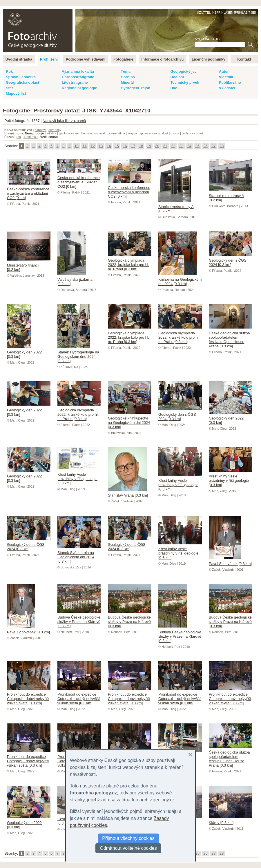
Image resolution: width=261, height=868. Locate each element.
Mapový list (16, 93)
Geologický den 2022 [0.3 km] (24, 352)
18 (141, 146)
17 (133, 146)
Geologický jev (183, 71)
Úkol (174, 88)
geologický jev (69, 133)
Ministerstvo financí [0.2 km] (29, 265)
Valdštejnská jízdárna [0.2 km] (75, 279)
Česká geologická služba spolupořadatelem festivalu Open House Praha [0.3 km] (231, 337)
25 (197, 146)
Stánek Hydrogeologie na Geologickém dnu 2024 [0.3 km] (78, 354)
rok (19, 137)
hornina (86, 133)
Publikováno (230, 82)
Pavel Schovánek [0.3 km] (230, 561)
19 (149, 146)
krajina (132, 133)
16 (125, 146)
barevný (40, 130)
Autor (224, 71)
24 (189, 146)
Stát (9, 88)
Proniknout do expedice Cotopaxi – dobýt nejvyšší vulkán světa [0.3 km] (29, 696)
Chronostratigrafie (78, 77)
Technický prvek (185, 82)
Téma (125, 71)
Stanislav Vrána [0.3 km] (128, 493)
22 (173, 146)
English (66, 12)
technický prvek (193, 133)
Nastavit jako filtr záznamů (64, 121)
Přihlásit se (245, 13)
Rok (9, 71)
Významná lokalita (78, 71)
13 (101, 146)
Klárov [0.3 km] (231, 820)
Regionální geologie (79, 88)
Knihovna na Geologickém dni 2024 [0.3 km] (180, 279)
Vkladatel (227, 88)
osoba (175, 133)
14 (109, 146)
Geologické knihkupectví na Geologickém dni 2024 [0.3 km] (130, 420)
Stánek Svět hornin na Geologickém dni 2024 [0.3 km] (79, 555)
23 (181, 146)
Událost (177, 77)
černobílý (55, 130)
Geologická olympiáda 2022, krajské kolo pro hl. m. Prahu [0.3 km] (130, 262)
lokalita (51, 133)
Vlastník (226, 77)
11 (84, 146)
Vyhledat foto (207, 39)
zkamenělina (116, 133)
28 (222, 146)
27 (213, 146)
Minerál (127, 82)
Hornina (128, 77)
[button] (190, 755)
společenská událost (154, 133)
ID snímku (31, 137)
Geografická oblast (22, 82)
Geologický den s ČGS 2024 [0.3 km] (231, 260)
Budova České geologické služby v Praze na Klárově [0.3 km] (79, 619)
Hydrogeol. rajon (135, 88)
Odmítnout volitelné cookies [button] (128, 848)
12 (93, 146)
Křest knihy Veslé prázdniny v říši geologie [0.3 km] (79, 477)
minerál (100, 133)
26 (205, 146)
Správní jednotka (21, 77)
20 (157, 146)
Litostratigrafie (75, 82)
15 (117, 146)
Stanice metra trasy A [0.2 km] (176, 207)
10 (77, 146)
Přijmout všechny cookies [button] (128, 838)
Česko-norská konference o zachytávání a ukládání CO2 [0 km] (29, 191)
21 (165, 146)
